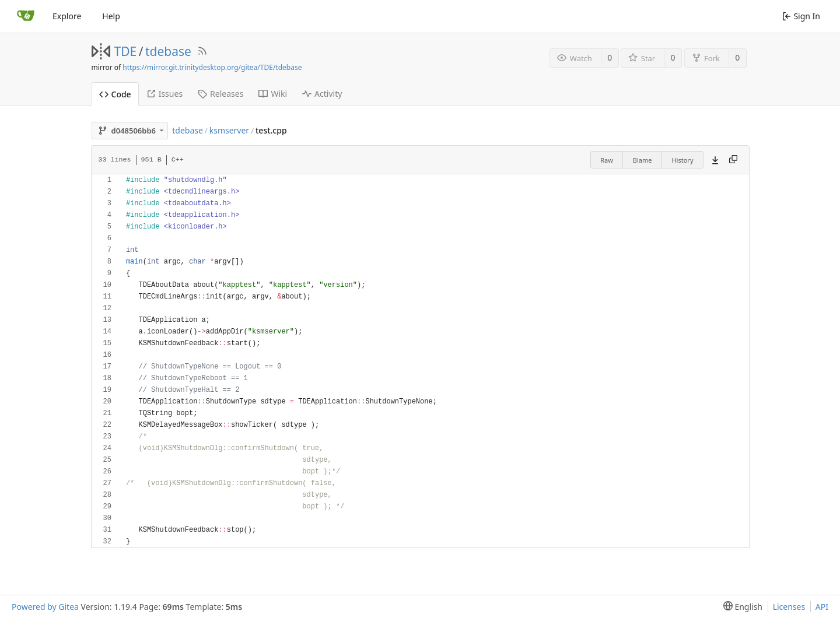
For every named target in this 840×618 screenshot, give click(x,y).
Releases (220, 94)
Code (115, 94)
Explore (67, 16)
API (822, 607)
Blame (643, 160)
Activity (322, 94)
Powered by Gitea (45, 607)
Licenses (789, 607)
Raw (607, 160)
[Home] (26, 16)
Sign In (801, 16)
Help (111, 16)
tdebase (168, 51)
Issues (164, 94)
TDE (126, 51)
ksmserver (229, 130)
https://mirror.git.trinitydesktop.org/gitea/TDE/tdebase (212, 67)
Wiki (273, 94)
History (682, 160)
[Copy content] (733, 160)
